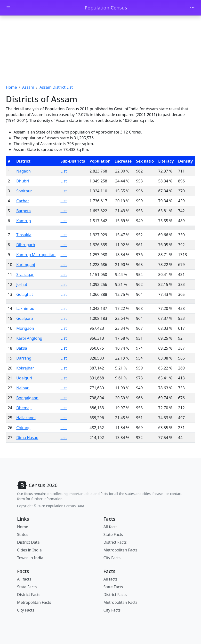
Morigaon (25, 328)
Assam (28, 87)
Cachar (23, 201)
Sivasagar (25, 275)
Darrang (24, 358)
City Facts (112, 558)
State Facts (113, 534)
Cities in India (29, 550)
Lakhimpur (26, 308)
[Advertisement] (100, 52)
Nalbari (23, 388)
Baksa (22, 348)
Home (11, 87)
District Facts (115, 542)
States (23, 534)
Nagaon (24, 171)
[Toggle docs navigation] (8, 8)
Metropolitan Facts (121, 550)
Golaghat (25, 294)
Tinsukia (24, 235)
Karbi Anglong (29, 338)
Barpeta (24, 211)
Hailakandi (26, 418)
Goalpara (25, 318)
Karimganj (26, 265)
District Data (28, 542)
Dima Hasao (27, 438)
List (64, 171)
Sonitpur (24, 191)
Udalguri (24, 378)
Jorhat (22, 284)
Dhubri (23, 181)
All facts (111, 527)
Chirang (23, 428)
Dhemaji (24, 408)
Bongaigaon (27, 398)
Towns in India (30, 558)
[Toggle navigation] (192, 8)
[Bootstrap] (37, 485)
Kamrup (24, 221)
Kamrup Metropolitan (36, 255)
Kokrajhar (25, 368)
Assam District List (56, 87)
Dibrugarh (26, 245)
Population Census (106, 8)
